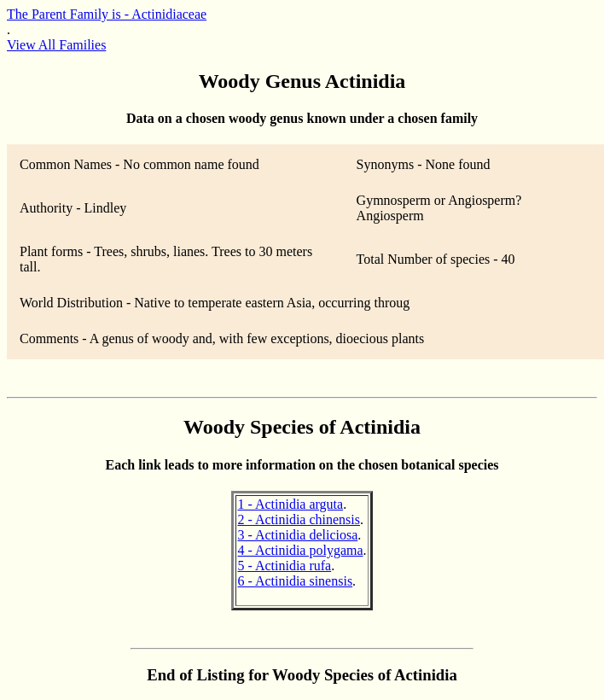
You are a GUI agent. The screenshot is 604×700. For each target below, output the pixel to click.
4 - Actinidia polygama (300, 550)
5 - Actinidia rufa (284, 566)
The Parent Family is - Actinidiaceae (107, 14)
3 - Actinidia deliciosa (297, 535)
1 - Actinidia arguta (290, 504)
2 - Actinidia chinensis (299, 519)
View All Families (56, 45)
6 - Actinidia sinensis (295, 581)
